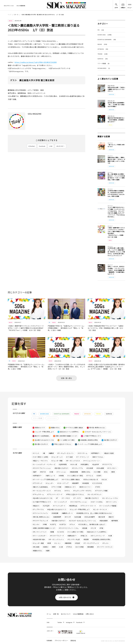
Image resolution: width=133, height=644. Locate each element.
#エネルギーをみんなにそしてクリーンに (83, 521)
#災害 (51, 472)
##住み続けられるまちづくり (57, 509)
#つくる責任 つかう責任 (75, 532)
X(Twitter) (32, 146)
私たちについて (66, 614)
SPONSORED (104, 68)
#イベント (36, 453)
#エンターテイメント (100, 509)
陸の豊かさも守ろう (40, 444)
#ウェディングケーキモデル (82, 491)
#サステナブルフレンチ (40, 521)
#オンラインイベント (40, 532)
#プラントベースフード (55, 494)
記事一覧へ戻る (66, 378)
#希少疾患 (36, 547)
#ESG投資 (90, 468)
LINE (51, 146)
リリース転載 (103, 63)
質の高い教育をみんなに (96, 428)
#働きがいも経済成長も (40, 487)
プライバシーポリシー (61, 641)
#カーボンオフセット (95, 494)
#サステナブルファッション (42, 468)
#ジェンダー (50, 483)
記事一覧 (16, 15)
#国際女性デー (72, 536)
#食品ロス (36, 506)
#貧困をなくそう (70, 487)
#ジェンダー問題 (57, 461)
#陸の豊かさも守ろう (61, 468)
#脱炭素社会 (73, 506)
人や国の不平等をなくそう (91, 436)
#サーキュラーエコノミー (66, 453)
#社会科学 (96, 464)
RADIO (102, 44)
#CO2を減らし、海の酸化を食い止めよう (92, 524)
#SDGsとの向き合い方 (91, 479)
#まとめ (104, 479)
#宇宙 (101, 528)
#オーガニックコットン (56, 539)
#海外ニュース (50, 476)
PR (101, 30)
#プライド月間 (56, 487)
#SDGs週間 (100, 468)
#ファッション (61, 472)
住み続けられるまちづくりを (43, 440)
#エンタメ (36, 524)
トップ (10, 15)
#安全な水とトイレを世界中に (97, 532)
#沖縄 (45, 524)
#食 (44, 453)
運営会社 (73, 641)
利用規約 (49, 641)
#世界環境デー (96, 453)
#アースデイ (77, 498)
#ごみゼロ (61, 532)
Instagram (70, 622)
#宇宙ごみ (84, 536)
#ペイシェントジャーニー (92, 461)
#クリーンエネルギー (40, 536)
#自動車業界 (57, 517)
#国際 (48, 551)
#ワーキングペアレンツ (91, 543)
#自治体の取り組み (39, 539)
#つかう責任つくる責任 (40, 457)
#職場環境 (68, 543)
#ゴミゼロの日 (97, 483)
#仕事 (110, 536)
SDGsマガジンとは (9, 6)
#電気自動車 (104, 521)
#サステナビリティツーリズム (69, 528)
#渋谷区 (77, 543)
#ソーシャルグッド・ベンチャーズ (44, 464)
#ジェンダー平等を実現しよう (80, 509)
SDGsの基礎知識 (21, 6)
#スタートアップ (63, 483)
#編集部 (51, 453)
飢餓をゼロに (54, 428)
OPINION (103, 49)
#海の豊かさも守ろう (92, 498)
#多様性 (61, 476)
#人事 (61, 547)
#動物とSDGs (86, 472)
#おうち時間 (79, 547)
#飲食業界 (75, 483)
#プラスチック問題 (101, 491)
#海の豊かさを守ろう (59, 521)
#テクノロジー (112, 468)
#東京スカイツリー (85, 487)
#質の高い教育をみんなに (41, 517)
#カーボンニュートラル (110, 498)
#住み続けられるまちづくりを (43, 498)
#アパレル (90, 476)
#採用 (49, 543)
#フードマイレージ (83, 457)
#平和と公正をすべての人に (75, 494)
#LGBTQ (53, 524)
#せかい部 (74, 464)
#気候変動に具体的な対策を (101, 539)
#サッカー (106, 543)
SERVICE (103, 59)
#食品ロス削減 (109, 453)
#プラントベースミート (88, 506)
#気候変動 (85, 483)
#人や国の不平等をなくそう (42, 502)
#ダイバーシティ (112, 502)
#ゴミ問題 (97, 472)
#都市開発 (114, 521)
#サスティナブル (77, 468)
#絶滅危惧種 (74, 472)
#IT (57, 498)
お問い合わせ (90, 614)
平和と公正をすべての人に (62, 444)
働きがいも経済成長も (41, 436)
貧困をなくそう (39, 428)
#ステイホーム (83, 453)
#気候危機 (55, 513)
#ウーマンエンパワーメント (42, 491)
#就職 (52, 532)
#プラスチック (38, 483)
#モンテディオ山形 (74, 539)
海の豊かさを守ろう (109, 440)
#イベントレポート (59, 506)
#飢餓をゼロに (38, 551)
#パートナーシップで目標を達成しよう (46, 479)
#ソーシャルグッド (61, 502)
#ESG (106, 472)
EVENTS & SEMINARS (107, 39)
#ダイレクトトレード (98, 536)
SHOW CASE (105, 35)
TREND (102, 54)
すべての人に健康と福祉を (73, 428)
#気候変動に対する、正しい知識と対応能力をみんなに (94, 513)
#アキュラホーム (38, 494)
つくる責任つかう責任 (66, 440)
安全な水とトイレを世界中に (68, 432)
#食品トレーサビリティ (40, 461)
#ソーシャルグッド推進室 (108, 506)
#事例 (113, 472)
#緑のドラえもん (98, 457)
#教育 (54, 547)
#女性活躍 (78, 517)
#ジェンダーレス (57, 457)
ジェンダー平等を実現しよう (43, 432)
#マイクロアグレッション (79, 502)
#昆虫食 (85, 528)
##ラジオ (68, 517)
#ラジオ (93, 528)
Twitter (61, 622)
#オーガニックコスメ (73, 461)
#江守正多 (46, 506)
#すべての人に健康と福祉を (71, 479)
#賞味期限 (90, 547)
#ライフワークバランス (105, 547)
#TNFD (98, 487)
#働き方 (111, 517)
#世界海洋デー (38, 476)
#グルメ (72, 524)
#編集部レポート (67, 513)
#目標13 (46, 547)
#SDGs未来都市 (90, 517)
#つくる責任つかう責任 (75, 476)
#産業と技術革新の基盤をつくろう (44, 528)
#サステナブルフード (57, 536)
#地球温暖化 (85, 464)
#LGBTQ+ (63, 524)
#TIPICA (69, 547)
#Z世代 (99, 476)
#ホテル (67, 491)
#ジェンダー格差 (38, 543)
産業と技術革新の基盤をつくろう (65, 436)
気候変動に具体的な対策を (88, 440)
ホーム (49, 614)
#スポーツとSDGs (97, 502)
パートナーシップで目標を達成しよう (89, 444)
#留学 (35, 472)
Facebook (42, 146)
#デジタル (58, 491)
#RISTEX (43, 472)
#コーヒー (58, 543)
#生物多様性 (63, 464)
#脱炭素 (86, 539)
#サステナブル (107, 464)
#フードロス (66, 498)
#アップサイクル (38, 509)
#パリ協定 (69, 457)
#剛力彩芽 (102, 517)
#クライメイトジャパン (40, 513)
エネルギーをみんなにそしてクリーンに (97, 432)
